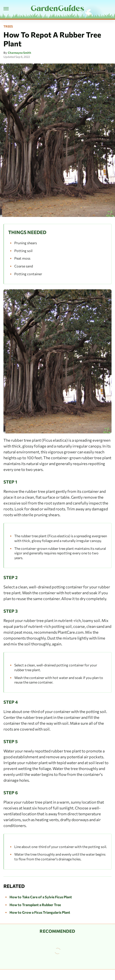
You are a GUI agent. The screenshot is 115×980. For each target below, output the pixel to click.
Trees (8, 26)
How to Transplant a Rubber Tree (35, 905)
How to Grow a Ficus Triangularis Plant (40, 912)
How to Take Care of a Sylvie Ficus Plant (41, 897)
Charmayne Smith (19, 53)
